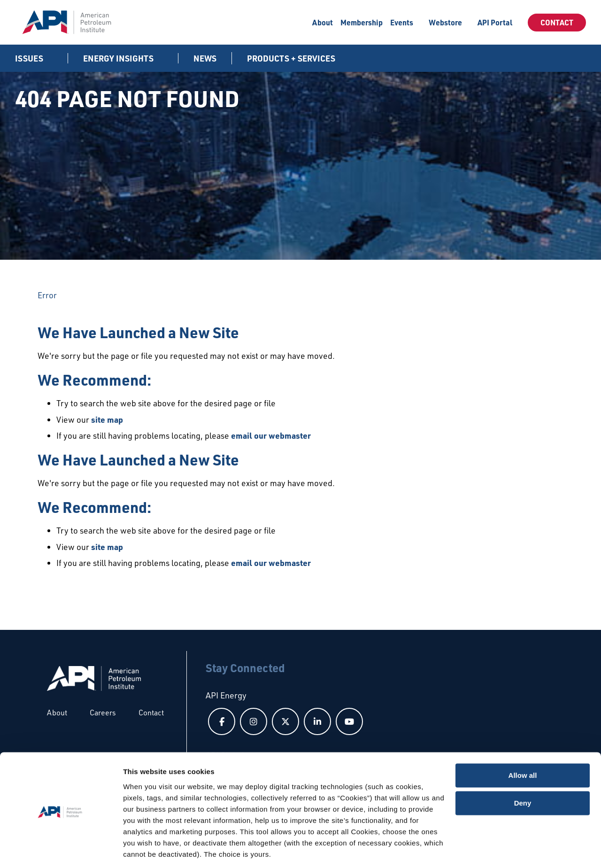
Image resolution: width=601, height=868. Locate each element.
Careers (103, 713)
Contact (557, 22)
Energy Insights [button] (119, 58)
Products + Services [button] (292, 58)
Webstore (445, 22)
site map (107, 419)
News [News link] (205, 58)
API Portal (495, 22)
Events (402, 22)
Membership (362, 22)
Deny (523, 772)
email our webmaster (271, 435)
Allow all (523, 745)
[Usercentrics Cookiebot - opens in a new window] (61, 850)
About (323, 22)
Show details (145, 849)
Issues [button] (30, 58)
